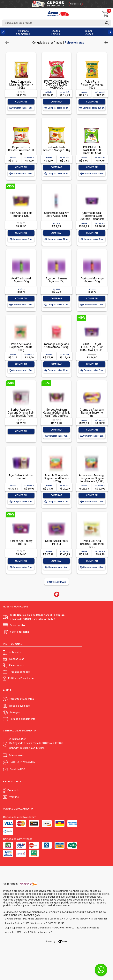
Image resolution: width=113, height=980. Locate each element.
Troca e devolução (19, 706)
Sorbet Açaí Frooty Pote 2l (57, 542)
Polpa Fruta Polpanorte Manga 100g (92, 85)
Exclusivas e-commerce (23, 32)
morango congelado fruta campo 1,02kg (57, 346)
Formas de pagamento (23, 719)
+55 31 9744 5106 (25, 762)
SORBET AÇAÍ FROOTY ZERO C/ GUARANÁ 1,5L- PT (92, 347)
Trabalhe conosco (20, 672)
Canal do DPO (17, 769)
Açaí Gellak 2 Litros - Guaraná (21, 477)
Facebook (13, 790)
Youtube (14, 797)
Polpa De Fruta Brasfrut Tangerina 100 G (92, 544)
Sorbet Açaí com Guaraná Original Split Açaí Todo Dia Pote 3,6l (21, 414)
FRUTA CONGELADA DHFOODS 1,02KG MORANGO (57, 85)
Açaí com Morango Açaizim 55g (92, 280)
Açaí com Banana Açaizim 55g (57, 280)
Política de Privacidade (21, 678)
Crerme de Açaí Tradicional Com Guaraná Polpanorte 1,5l (92, 217)
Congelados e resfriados (47, 43)
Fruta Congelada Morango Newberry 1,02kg (21, 85)
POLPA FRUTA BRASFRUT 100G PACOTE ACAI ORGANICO (92, 152)
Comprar (21, 102)
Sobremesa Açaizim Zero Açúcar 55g (57, 214)
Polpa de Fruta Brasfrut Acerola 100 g (21, 150)
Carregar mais (56, 582)
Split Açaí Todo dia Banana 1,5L (21, 214)
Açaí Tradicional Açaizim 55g (21, 280)
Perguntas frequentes (22, 699)
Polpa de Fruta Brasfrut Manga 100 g (56, 149)
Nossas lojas (17, 659)
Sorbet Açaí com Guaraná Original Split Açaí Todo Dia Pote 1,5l (56, 414)
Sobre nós (15, 652)
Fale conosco (17, 665)
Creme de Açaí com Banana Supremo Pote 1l (92, 413)
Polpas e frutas (74, 43)
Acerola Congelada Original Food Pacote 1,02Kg (56, 478)
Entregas (15, 712)
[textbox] (56, 23)
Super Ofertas (89, 32)
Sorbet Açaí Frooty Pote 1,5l (21, 542)
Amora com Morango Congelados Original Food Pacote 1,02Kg (92, 478)
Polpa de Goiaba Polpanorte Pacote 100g (21, 347)
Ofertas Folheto (56, 32)
